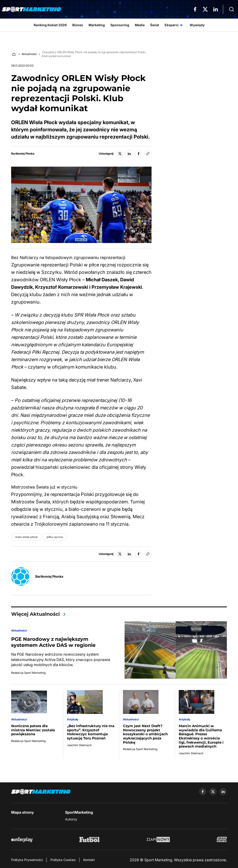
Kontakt (89, 860)
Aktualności (29, 54)
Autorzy (71, 819)
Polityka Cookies (63, 860)
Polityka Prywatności (27, 860)
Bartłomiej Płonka (23, 154)
